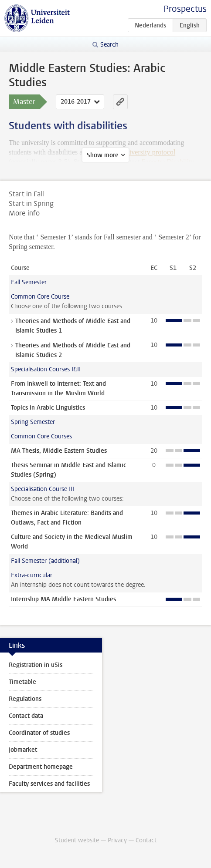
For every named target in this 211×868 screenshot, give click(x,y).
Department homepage (41, 767)
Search (109, 45)
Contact (146, 840)
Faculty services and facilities (49, 784)
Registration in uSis (36, 665)
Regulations (25, 699)
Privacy (117, 840)
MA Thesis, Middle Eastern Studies (59, 451)
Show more (103, 155)
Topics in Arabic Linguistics (48, 408)
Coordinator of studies (39, 733)
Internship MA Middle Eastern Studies (63, 599)
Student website (77, 840)
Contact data (26, 716)
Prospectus (185, 9)
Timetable (22, 682)
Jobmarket (23, 750)
